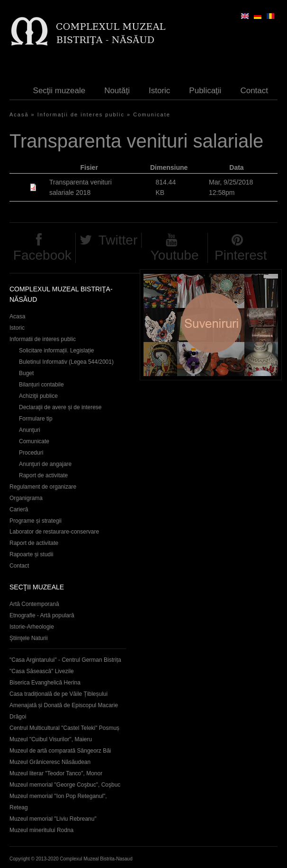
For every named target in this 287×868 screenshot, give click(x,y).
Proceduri (31, 453)
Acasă (19, 114)
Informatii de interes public (43, 339)
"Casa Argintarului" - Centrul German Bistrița (65, 660)
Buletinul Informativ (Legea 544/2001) (66, 362)
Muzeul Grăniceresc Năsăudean (50, 762)
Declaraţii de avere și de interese (60, 407)
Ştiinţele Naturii (29, 638)
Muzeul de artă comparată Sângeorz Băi (60, 751)
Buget (26, 373)
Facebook (42, 255)
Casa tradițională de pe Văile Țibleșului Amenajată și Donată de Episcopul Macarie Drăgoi (64, 705)
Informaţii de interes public (81, 114)
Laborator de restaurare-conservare (54, 532)
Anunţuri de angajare (45, 464)
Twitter (118, 240)
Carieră (19, 509)
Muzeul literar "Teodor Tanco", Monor (56, 773)
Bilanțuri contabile (41, 385)
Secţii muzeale (59, 91)
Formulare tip (36, 419)
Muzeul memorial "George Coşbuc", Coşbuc (65, 785)
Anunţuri (30, 430)
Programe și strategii (36, 521)
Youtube (175, 255)
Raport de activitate (43, 475)
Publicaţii (205, 91)
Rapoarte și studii (31, 554)
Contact (254, 91)
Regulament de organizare (43, 487)
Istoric (159, 91)
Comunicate (152, 114)
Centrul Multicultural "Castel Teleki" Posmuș (64, 728)
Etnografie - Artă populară (42, 615)
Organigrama (26, 498)
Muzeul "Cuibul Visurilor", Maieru (51, 739)
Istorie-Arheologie (32, 627)
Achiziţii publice (38, 396)
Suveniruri (211, 325)
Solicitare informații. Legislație (57, 351)
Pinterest (241, 255)
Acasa (17, 316)
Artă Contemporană (34, 604)
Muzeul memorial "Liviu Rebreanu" (53, 819)
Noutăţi (117, 91)
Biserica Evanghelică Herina (45, 683)
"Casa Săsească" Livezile (42, 671)
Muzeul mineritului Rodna (41, 830)
